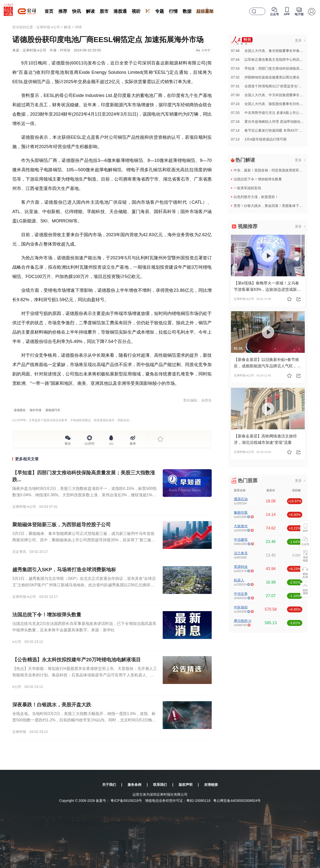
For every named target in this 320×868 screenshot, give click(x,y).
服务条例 (134, 785)
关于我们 (109, 785)
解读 (90, 11)
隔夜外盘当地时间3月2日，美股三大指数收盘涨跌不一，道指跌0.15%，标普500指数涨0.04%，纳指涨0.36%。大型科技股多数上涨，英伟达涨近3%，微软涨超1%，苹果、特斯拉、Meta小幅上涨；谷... (84, 495)
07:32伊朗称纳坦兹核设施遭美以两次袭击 (265, 77)
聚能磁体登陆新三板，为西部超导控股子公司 (62, 525)
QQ (111, 443)
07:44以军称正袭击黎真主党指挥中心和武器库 (269, 60)
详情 (78, 27)
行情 (173, 11)
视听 (136, 11)
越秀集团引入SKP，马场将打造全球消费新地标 (64, 570)
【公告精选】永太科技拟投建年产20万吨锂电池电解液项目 (77, 660)
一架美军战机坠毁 (247, 188)
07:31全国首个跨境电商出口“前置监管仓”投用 (268, 86)
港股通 (120, 11)
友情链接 (211, 785)
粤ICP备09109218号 (126, 801)
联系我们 (160, 785)
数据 (187, 11)
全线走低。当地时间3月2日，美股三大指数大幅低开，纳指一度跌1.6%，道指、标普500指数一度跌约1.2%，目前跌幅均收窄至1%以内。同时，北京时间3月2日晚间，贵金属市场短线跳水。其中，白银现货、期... (84, 720)
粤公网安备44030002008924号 (237, 801)
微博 (133, 443)
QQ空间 (89, 443)
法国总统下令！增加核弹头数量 (47, 615)
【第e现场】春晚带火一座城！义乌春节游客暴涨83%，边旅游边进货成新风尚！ (267, 289)
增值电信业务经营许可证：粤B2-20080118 (178, 801)
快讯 (77, 11)
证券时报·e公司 (48, 27)
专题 (160, 11)
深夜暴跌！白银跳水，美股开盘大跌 (52, 705)
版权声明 (186, 785)
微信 (68, 443)
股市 (104, 11)
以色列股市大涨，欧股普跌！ (256, 197)
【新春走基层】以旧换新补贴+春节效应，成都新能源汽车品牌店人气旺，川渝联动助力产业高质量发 (267, 366)
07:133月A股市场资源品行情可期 (259, 139)
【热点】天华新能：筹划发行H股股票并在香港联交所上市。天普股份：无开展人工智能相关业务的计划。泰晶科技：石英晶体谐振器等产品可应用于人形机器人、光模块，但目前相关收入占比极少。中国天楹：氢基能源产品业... (85, 675)
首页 (49, 11)
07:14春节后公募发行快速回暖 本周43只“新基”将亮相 (274, 130)
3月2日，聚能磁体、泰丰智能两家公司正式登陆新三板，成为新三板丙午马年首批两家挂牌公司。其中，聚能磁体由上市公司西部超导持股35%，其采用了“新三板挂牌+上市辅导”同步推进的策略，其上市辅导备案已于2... (84, 540)
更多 (298, 40)
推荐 (63, 11)
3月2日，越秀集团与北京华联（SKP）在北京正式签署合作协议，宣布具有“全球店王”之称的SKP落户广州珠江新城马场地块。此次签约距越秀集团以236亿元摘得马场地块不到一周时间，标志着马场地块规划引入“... (84, 585)
